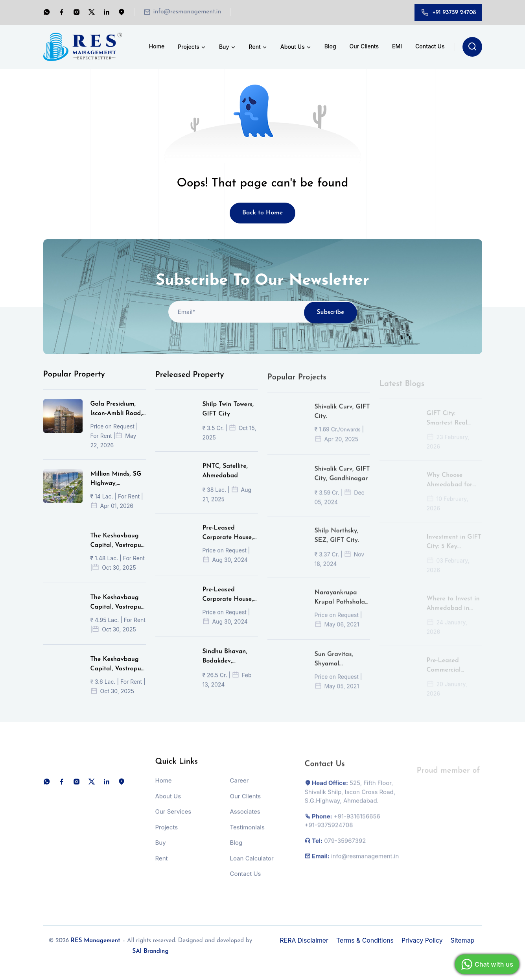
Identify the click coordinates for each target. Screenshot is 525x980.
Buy (228, 47)
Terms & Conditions (366, 940)
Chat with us (486, 964)
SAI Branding (150, 951)
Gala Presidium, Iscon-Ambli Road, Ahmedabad (116, 421)
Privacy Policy (424, 940)
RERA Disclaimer (305, 940)
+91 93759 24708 (454, 13)
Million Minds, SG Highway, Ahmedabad (116, 491)
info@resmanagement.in (188, 12)
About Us (296, 47)
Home (157, 46)
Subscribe (331, 323)
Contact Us (430, 46)
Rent (258, 47)
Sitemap (464, 940)
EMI (397, 46)
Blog (330, 46)
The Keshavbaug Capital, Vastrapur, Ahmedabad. (118, 552)
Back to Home (263, 213)
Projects (192, 47)
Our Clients (364, 46)
